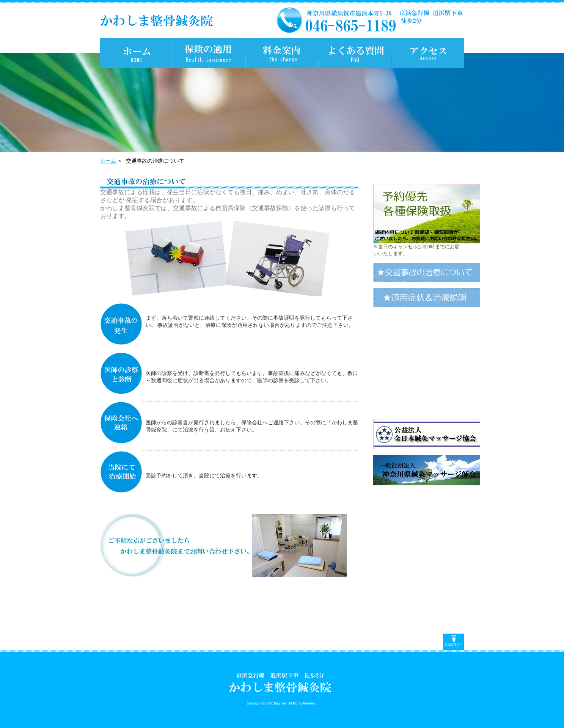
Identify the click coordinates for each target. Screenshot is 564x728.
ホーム (108, 161)
